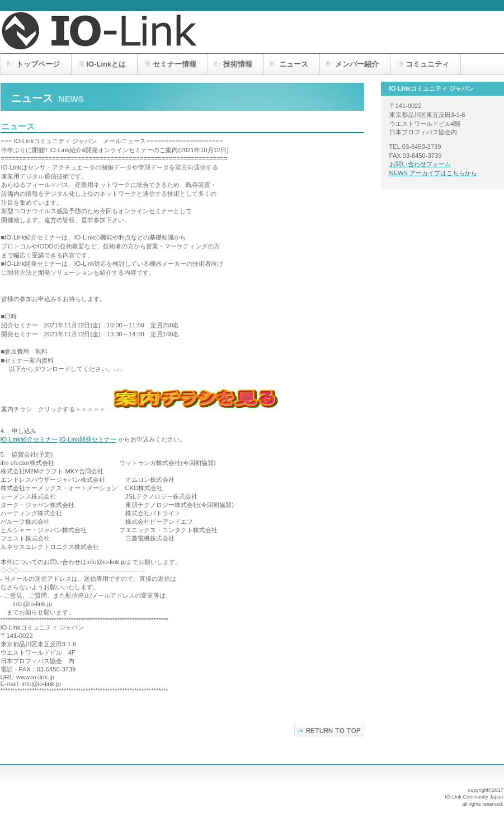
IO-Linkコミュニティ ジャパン (112, 32)
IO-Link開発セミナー (88, 439)
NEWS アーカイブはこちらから (434, 173)
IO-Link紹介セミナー (29, 439)
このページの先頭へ (329, 731)
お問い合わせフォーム (420, 164)
